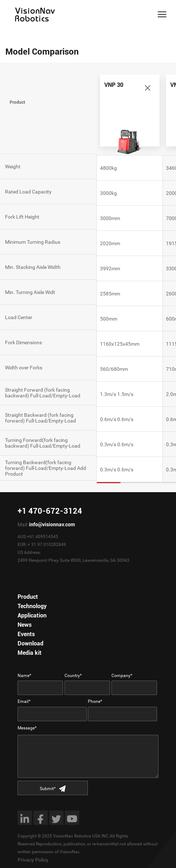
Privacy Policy (33, 860)
